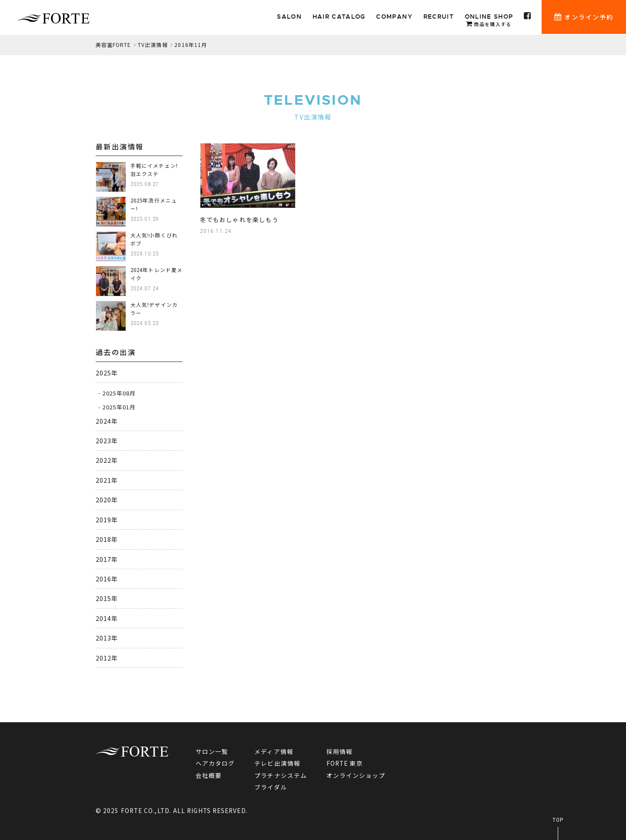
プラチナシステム (281, 775)
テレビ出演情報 (278, 763)
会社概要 (209, 775)
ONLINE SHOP (489, 21)
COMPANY (395, 17)
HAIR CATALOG (340, 17)
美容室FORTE (113, 45)
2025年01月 (119, 407)
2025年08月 (119, 393)
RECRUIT (439, 17)
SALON (291, 17)
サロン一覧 (212, 751)
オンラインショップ (356, 775)
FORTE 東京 (345, 763)
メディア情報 (274, 751)
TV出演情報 (153, 45)
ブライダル (271, 787)
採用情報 (340, 751)
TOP (558, 820)
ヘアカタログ (215, 763)
